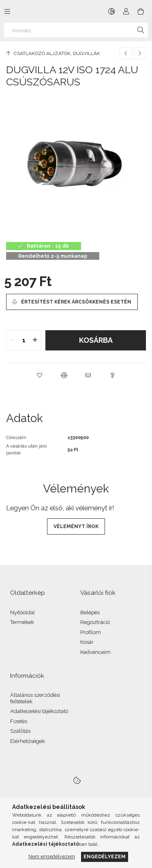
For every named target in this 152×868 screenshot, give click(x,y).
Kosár (87, 642)
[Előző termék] (126, 53)
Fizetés (19, 721)
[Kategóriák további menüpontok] (7, 11)
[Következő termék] (140, 53)
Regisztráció (95, 622)
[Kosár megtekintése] (141, 11)
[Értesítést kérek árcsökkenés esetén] (72, 302)
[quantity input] (24, 340)
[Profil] (126, 11)
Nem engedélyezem (52, 856)
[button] (40, 375)
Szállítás (20, 731)
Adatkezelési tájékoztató (39, 711)
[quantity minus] (13, 340)
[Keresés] (76, 30)
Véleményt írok (76, 526)
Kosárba (96, 340)
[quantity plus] (35, 340)
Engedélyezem (105, 856)
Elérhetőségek (28, 741)
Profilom (91, 632)
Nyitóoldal (22, 612)
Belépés (90, 612)
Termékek (22, 622)
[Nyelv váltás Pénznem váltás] (111, 11)
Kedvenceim (95, 652)
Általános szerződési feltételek (35, 698)
